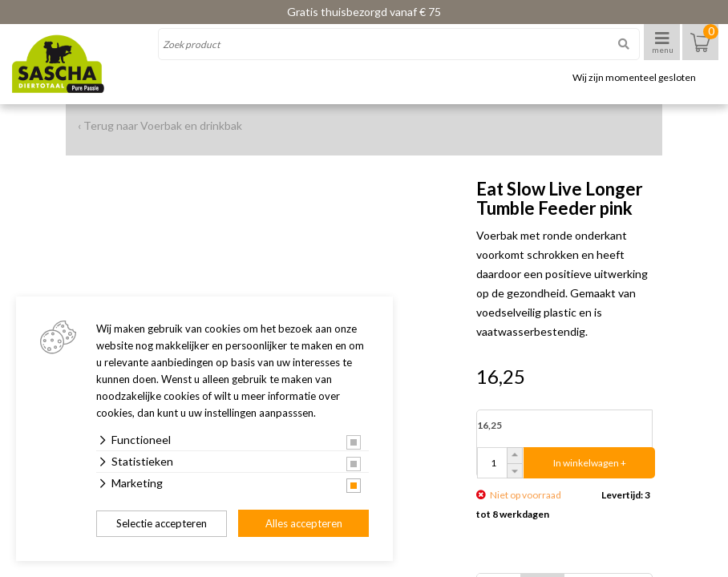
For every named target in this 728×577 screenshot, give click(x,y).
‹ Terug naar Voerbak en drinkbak (160, 125)
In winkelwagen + (590, 463)
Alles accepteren (304, 523)
